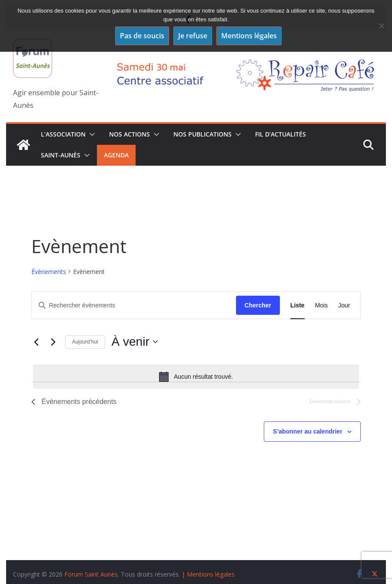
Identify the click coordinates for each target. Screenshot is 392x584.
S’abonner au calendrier (308, 431)
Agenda (116, 155)
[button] (90, 134)
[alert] (196, 377)
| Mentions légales (208, 574)
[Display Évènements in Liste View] (297, 305)
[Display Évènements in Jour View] (344, 305)
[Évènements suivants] (53, 342)
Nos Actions (130, 134)
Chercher (258, 305)
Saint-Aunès (61, 155)
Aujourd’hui (85, 342)
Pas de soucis (142, 36)
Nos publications (203, 134)
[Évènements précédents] (37, 342)
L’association (63, 134)
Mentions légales (249, 36)
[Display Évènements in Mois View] (322, 305)
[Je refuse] (381, 26)
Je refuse (193, 36)
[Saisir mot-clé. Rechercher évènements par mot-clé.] (134, 305)
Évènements (49, 272)
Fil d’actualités (281, 134)
